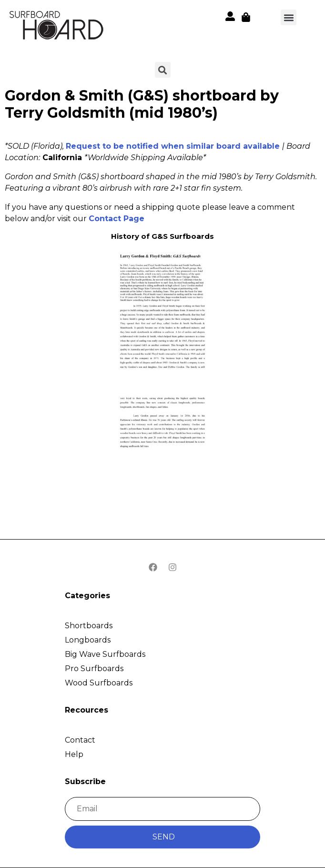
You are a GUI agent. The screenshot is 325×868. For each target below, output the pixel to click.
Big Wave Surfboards (105, 654)
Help (74, 754)
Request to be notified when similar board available (173, 146)
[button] (57, 27)
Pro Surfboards (94, 669)
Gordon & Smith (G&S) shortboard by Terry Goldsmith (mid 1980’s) (142, 104)
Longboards (88, 640)
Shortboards (89, 626)
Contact (80, 740)
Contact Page (117, 219)
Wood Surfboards (99, 683)
